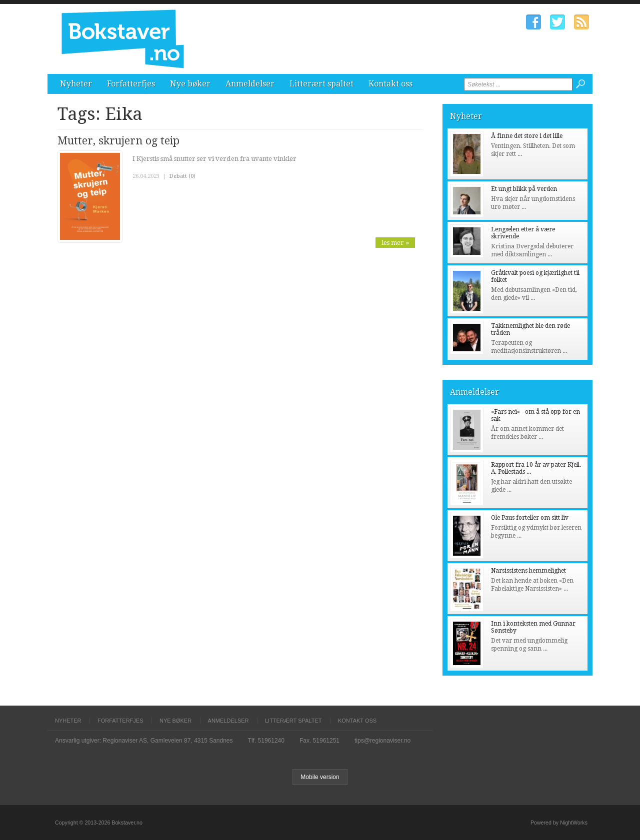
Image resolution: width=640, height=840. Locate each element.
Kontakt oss (390, 84)
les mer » (395, 243)
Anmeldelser (250, 84)
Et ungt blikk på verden (524, 189)
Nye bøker (190, 84)
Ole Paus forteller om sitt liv (530, 518)
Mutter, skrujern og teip (118, 141)
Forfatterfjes (131, 84)
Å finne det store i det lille (527, 136)
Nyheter (76, 84)
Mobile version (320, 777)
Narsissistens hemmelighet (528, 571)
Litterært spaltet (321, 84)
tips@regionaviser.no (382, 741)
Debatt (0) (182, 176)
